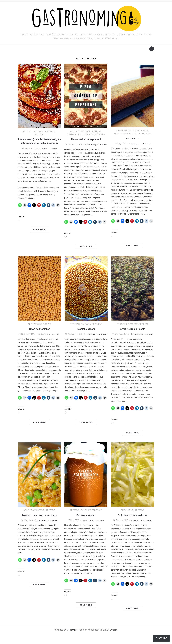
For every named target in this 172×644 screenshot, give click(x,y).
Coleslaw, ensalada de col (133, 521)
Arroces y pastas (127, 327)
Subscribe (161, 638)
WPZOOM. (115, 639)
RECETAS (39, 134)
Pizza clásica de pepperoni (86, 139)
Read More (39, 234)
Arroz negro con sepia (133, 332)
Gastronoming (41, 153)
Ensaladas (127, 516)
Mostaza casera (86, 332)
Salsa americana (86, 521)
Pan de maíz (133, 138)
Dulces (51, 131)
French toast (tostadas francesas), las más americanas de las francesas (39, 143)
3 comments (55, 530)
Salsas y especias (92, 327)
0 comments (55, 153)
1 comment (148, 144)
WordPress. (72, 639)
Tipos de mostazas (39, 332)
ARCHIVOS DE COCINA (34, 131)
